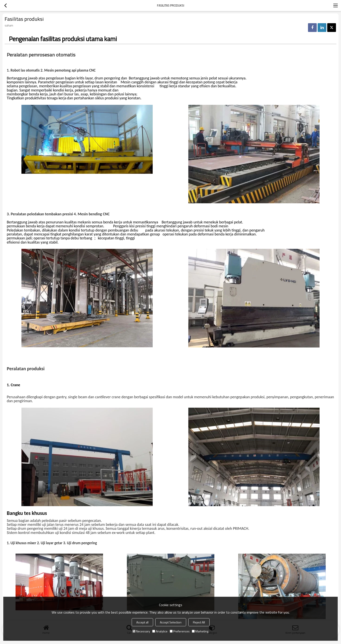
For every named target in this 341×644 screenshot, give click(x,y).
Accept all (142, 622)
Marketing (200, 631)
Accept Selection (171, 622)
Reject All (199, 622)
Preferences (180, 631)
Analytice (160, 631)
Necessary (141, 631)
